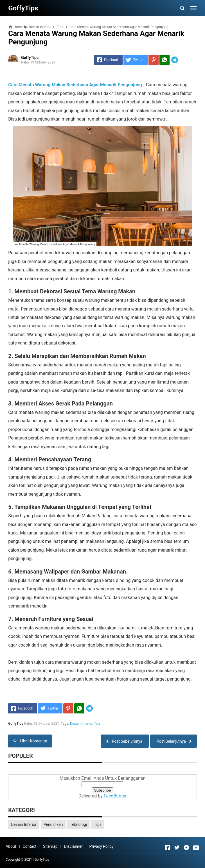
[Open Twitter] (177, 847)
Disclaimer (73, 846)
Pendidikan (53, 824)
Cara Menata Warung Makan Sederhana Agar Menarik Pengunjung (54, 244)
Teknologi (79, 824)
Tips (97, 724)
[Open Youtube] (196, 847)
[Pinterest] (154, 60)
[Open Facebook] (167, 847)
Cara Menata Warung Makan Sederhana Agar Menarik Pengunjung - (76, 85)
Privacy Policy (101, 846)
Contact (30, 846)
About (11, 846)
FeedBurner (115, 796)
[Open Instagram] (186, 847)
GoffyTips (42, 860)
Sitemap (50, 846)
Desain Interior (81, 724)
